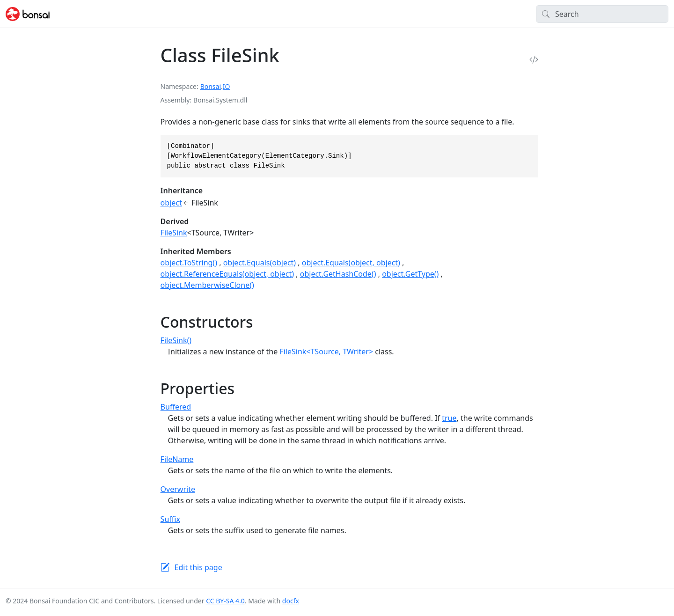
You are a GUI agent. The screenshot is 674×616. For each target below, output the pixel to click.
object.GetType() (410, 274)
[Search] (602, 14)
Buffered (176, 407)
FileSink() (176, 340)
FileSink (174, 233)
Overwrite (178, 489)
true (449, 418)
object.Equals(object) (260, 263)
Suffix (170, 519)
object (171, 203)
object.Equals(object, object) (351, 263)
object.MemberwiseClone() (207, 285)
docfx (291, 601)
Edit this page (198, 567)
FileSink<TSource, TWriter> (326, 352)
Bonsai (211, 86)
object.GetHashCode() (338, 274)
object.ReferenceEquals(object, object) (227, 274)
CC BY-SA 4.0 (225, 601)
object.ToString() (189, 263)
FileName (177, 459)
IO (227, 86)
